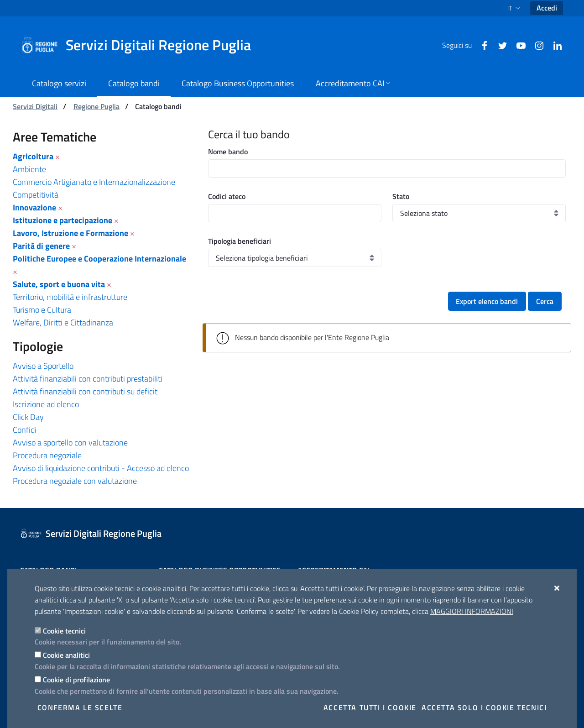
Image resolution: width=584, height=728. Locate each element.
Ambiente (29, 169)
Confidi (25, 430)
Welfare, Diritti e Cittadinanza (63, 322)
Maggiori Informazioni (472, 611)
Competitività (36, 195)
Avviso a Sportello (43, 366)
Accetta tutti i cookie (370, 707)
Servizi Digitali (35, 106)
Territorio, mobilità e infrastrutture (70, 297)
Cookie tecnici (64, 631)
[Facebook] (481, 45)
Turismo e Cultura (42, 310)
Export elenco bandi (487, 301)
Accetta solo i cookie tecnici (484, 707)
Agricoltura (33, 156)
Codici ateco (227, 196)
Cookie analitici (66, 655)
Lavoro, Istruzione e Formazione (70, 233)
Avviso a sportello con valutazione (70, 443)
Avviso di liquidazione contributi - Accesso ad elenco (101, 468)
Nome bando (228, 152)
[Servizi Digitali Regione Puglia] (141, 45)
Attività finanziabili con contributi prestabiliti (88, 379)
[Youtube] (517, 45)
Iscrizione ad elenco (46, 404)
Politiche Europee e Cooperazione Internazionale (99, 259)
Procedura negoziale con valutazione (75, 481)
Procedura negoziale (47, 455)
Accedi (547, 8)
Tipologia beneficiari (240, 241)
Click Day (28, 417)
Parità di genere (41, 246)
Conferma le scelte (80, 707)
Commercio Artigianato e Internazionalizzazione (94, 182)
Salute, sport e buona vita (59, 284)
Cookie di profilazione (76, 680)
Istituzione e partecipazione (63, 220)
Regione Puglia (96, 106)
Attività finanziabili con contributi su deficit (85, 391)
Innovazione (34, 207)
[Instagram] (536, 45)
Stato (401, 196)
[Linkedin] (554, 45)
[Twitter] (499, 45)
